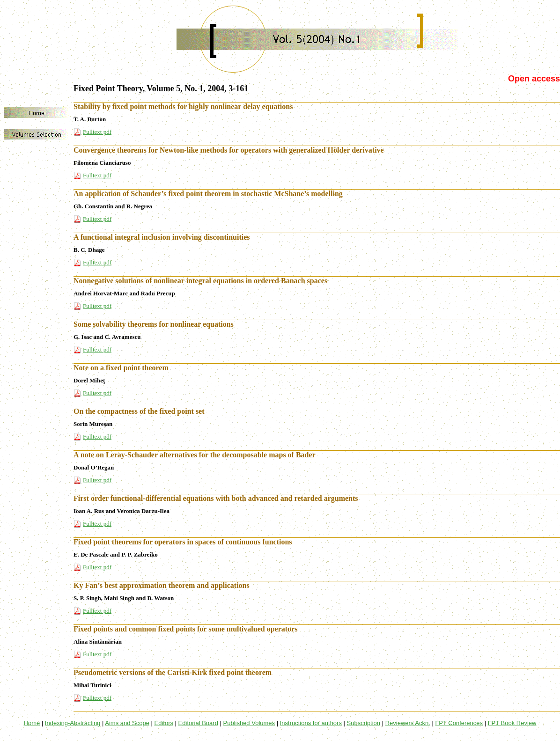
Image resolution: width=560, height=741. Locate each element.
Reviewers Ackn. (408, 723)
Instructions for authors (311, 723)
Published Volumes (249, 723)
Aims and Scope (127, 723)
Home (32, 723)
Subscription (364, 723)
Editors (164, 723)
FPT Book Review (512, 723)
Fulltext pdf (97, 132)
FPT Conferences (459, 723)
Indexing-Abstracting (73, 723)
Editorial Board (198, 723)
